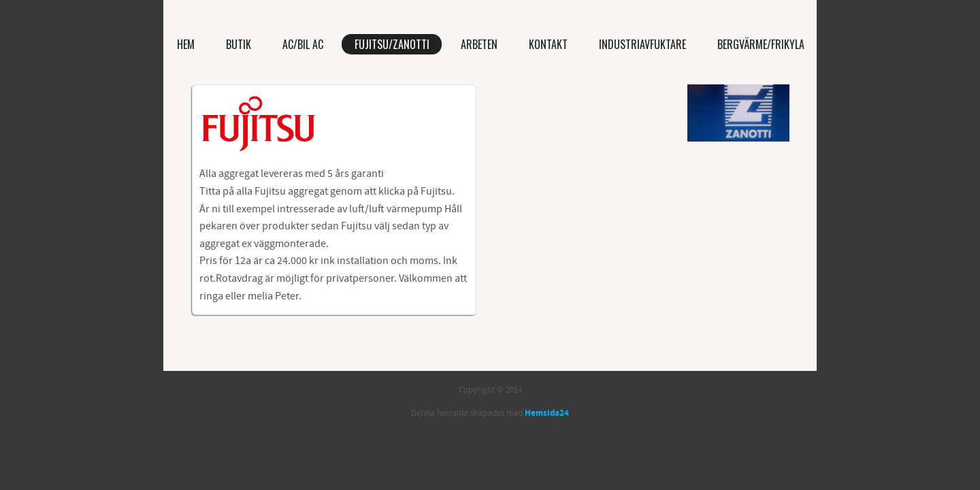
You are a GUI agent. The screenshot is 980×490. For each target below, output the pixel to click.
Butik (239, 44)
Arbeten (479, 44)
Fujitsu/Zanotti (392, 44)
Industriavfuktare (642, 44)
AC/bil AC (303, 44)
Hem (186, 44)
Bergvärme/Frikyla (761, 44)
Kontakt (548, 44)
